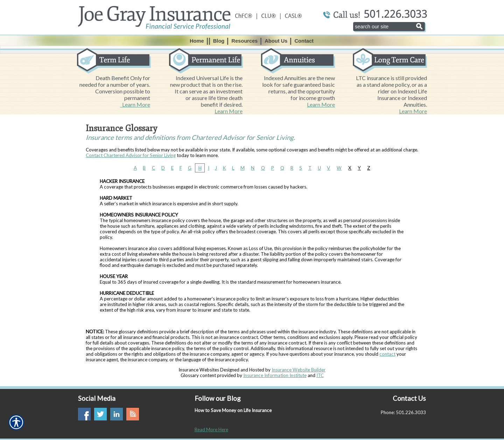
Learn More (135, 104)
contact (387, 354)
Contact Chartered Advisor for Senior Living (131, 155)
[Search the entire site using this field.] (389, 27)
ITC (320, 375)
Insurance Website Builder (299, 370)
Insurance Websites (199, 370)
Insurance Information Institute (275, 375)
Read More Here (211, 430)
